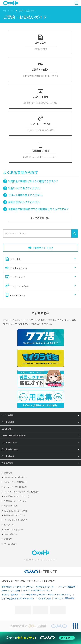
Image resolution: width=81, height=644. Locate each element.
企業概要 (8, 539)
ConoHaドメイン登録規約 (15, 477)
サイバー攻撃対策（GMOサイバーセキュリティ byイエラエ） (47, 595)
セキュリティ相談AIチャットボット (38, 590)
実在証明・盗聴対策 (10, 595)
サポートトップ (9, 11)
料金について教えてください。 (25, 188)
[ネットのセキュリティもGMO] (40, 638)
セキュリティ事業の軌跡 (64, 598)
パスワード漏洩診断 (67, 587)
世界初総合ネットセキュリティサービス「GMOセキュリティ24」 (29, 587)
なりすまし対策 (44, 599)
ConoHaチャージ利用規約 (15, 482)
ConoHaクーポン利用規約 (15, 487)
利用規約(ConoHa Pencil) (15, 501)
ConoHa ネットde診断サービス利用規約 (21, 492)
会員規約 (8, 473)
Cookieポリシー (11, 534)
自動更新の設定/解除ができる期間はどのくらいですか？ (39, 209)
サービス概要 (10, 544)
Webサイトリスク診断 (11, 591)
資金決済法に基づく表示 (15, 515)
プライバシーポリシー (14, 530)
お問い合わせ (10, 525)
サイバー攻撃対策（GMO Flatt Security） (18, 599)
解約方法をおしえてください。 (25, 202)
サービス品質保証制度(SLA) (16, 520)
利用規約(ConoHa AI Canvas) (17, 496)
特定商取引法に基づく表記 (16, 511)
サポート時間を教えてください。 (26, 195)
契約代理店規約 (11, 506)
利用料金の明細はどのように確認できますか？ (33, 181)
